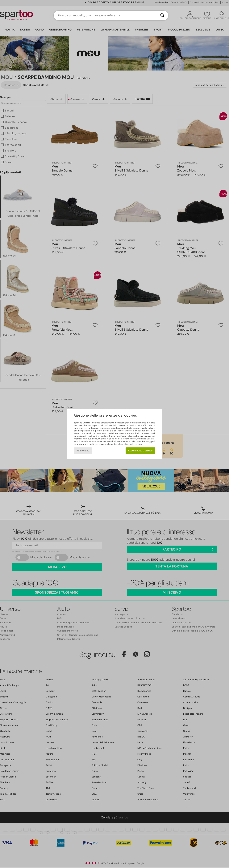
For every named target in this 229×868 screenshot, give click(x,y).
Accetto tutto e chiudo (140, 451)
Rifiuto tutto (83, 451)
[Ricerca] (162, 15)
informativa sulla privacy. (130, 444)
